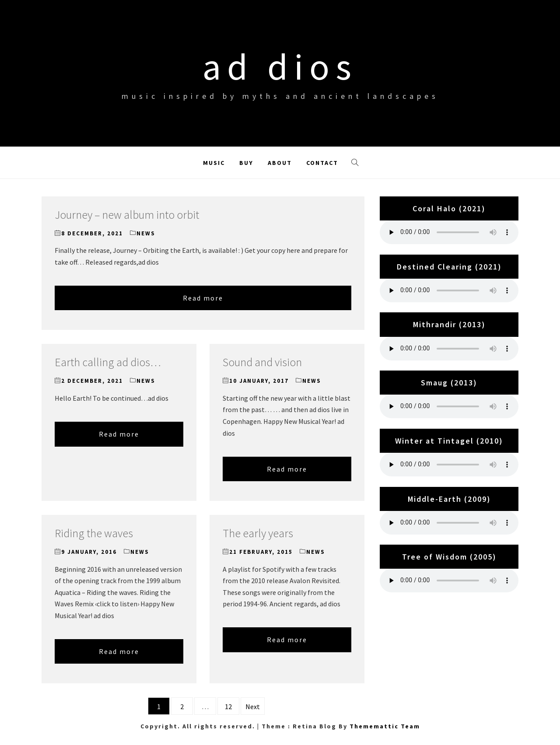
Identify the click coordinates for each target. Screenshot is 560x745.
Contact (322, 163)
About (280, 163)
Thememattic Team (385, 726)
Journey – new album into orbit (127, 215)
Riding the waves (94, 533)
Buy (246, 163)
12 (228, 707)
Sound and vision (262, 362)
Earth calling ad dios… (108, 362)
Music (214, 163)
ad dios (280, 66)
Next (253, 707)
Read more (203, 298)
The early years (258, 533)
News (146, 233)
